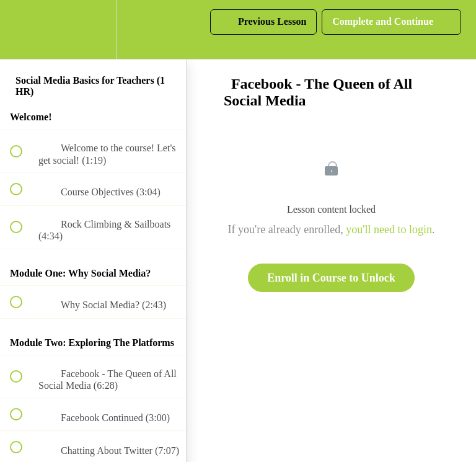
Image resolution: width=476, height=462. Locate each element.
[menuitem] (93, 29)
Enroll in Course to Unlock (331, 278)
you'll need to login (389, 229)
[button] (23, 29)
